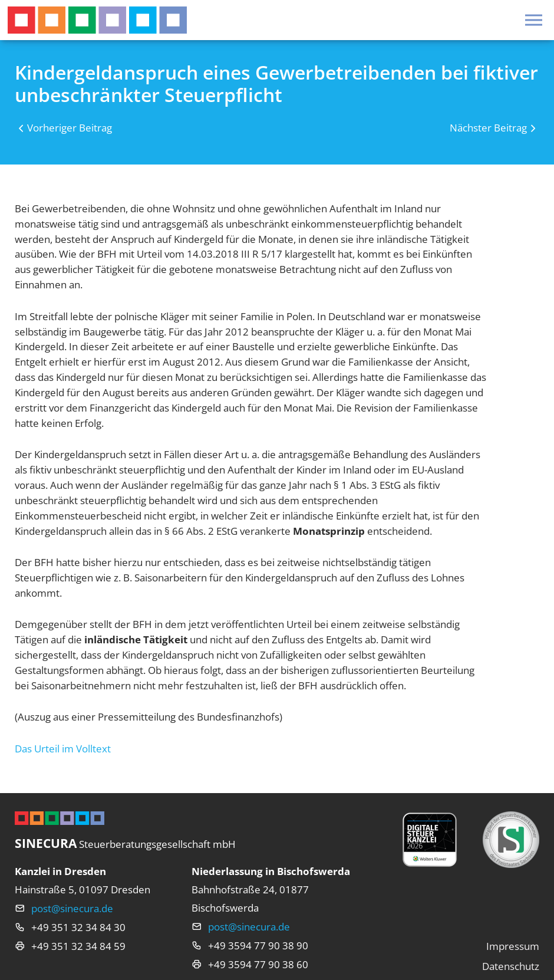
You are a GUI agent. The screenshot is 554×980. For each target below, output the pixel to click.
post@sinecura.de (72, 908)
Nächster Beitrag (488, 128)
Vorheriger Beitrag (70, 128)
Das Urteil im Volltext (63, 749)
